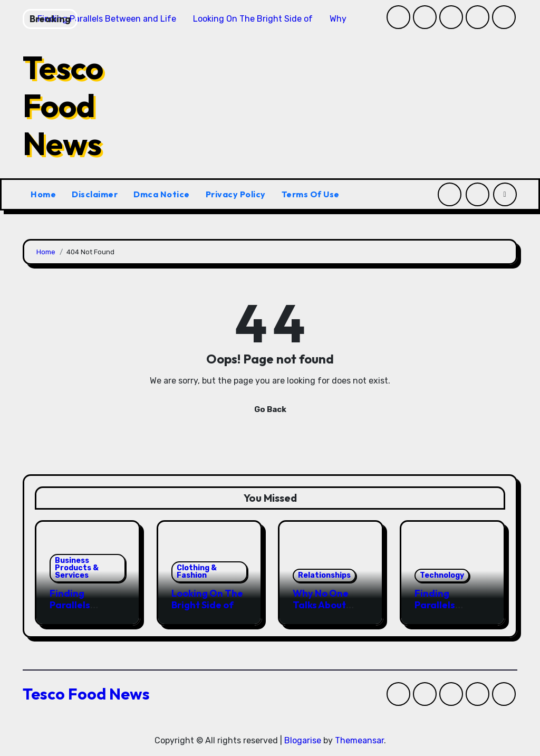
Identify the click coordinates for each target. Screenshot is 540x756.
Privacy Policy (236, 194)
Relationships (324, 575)
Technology (442, 575)
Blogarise (303, 740)
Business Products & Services (77, 568)
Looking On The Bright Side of (207, 599)
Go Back (270, 409)
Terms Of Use (311, 194)
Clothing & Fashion (197, 572)
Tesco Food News (63, 106)
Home (43, 194)
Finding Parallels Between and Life (80, 610)
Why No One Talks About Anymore (321, 605)
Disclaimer (95, 194)
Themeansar (359, 740)
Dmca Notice (162, 194)
